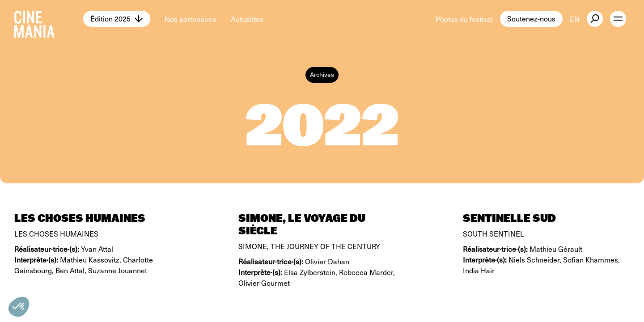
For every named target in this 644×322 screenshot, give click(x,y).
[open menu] (618, 19)
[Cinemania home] (49, 19)
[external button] (595, 19)
